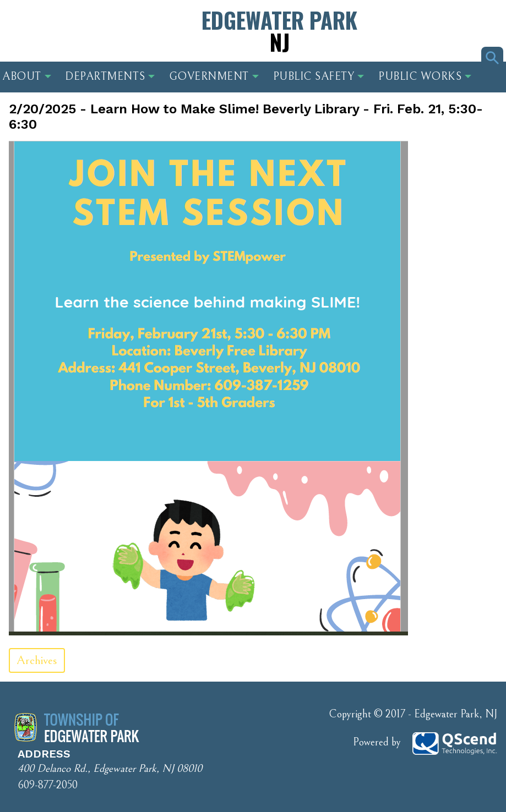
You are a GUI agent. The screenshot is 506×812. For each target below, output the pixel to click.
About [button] (27, 77)
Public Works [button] (425, 77)
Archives (37, 660)
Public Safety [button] (319, 77)
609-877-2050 (48, 785)
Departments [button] (110, 77)
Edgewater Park (279, 31)
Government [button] (214, 77)
